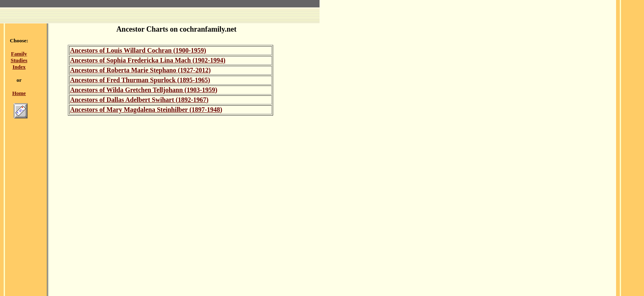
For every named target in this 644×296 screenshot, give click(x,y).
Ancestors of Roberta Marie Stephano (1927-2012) (140, 70)
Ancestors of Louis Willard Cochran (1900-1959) (138, 50)
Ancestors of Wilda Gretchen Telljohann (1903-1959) (144, 90)
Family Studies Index (19, 60)
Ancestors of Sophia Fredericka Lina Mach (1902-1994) (147, 60)
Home (19, 93)
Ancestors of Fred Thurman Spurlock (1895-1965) (140, 80)
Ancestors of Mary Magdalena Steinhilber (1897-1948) (146, 110)
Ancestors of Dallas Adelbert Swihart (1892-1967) (139, 100)
